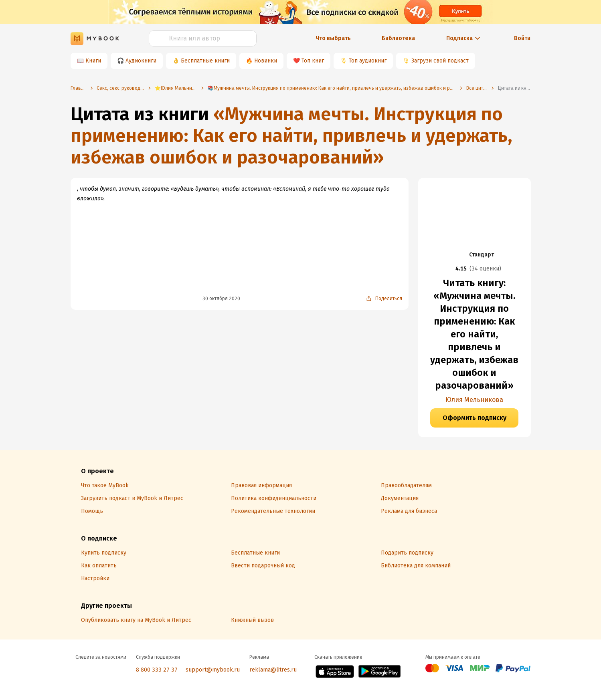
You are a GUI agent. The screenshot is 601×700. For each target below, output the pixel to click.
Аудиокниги (141, 61)
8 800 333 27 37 (157, 670)
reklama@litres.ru (273, 670)
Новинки (266, 61)
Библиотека (398, 38)
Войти (522, 38)
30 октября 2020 (221, 299)
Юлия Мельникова (474, 400)
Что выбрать (333, 38)
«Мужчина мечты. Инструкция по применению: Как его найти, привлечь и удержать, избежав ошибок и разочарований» (291, 136)
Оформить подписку (475, 418)
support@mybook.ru (213, 670)
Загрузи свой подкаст (440, 61)
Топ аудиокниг (368, 61)
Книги (93, 61)
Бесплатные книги (205, 61)
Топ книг (313, 61)
